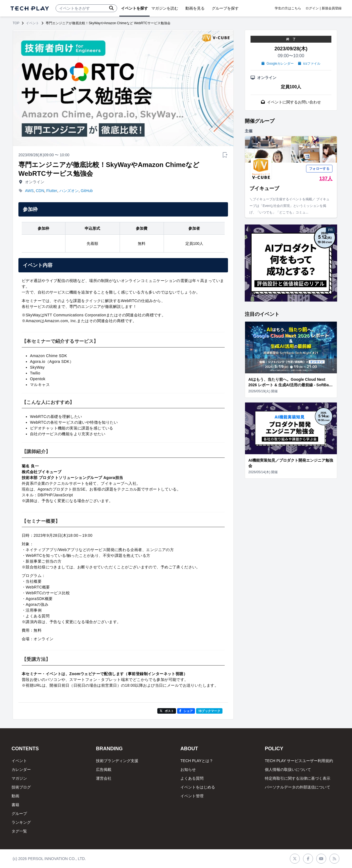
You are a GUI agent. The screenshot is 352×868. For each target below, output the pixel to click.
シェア (186, 711)
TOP (16, 23)
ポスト (167, 711)
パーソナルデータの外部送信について (298, 787)
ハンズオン (69, 191)
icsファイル (309, 64)
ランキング (21, 822)
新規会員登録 (332, 8)
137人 (326, 179)
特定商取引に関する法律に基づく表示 (298, 778)
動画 (15, 796)
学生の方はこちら (288, 8)
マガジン (19, 778)
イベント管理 (192, 796)
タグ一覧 (19, 831)
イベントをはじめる (198, 787)
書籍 (15, 805)
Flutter (52, 191)
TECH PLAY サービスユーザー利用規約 (299, 761)
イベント (32, 23)
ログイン (312, 8)
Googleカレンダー (278, 64)
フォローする (319, 169)
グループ (19, 814)
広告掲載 (104, 770)
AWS (29, 191)
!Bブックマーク (209, 711)
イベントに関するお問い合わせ (291, 102)
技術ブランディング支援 (117, 761)
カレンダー (21, 770)
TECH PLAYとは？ (197, 761)
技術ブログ (21, 787)
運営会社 (104, 778)
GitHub (87, 191)
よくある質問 (192, 778)
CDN (40, 191)
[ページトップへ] (30, 8)
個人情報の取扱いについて (288, 770)
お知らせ (188, 770)
